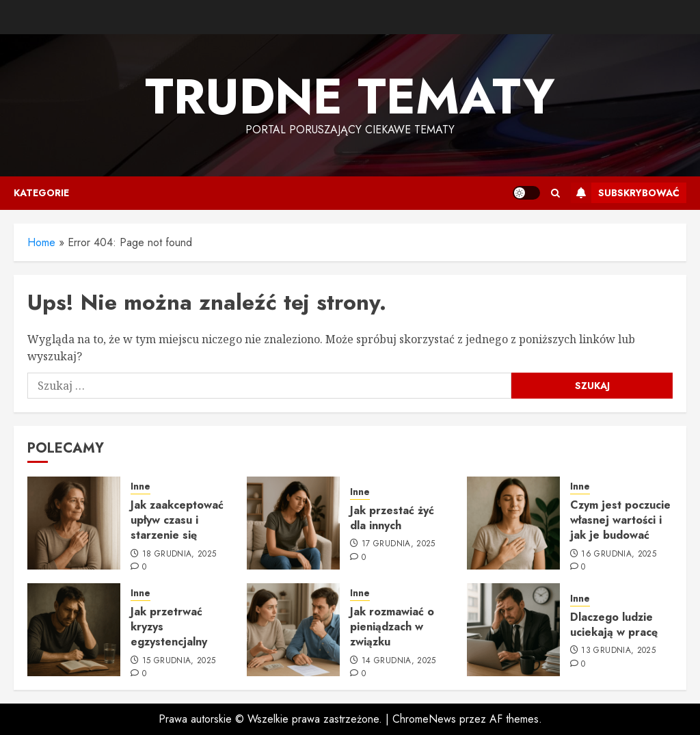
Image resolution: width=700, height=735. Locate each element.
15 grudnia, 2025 (179, 661)
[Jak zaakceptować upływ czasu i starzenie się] (74, 523)
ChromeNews (424, 719)
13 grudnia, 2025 (618, 651)
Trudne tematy (350, 96)
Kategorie (41, 193)
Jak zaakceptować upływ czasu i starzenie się (177, 520)
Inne (140, 486)
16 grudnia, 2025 (619, 554)
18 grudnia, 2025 (179, 554)
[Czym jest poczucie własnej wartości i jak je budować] (513, 523)
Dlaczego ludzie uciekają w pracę (614, 625)
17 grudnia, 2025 (399, 544)
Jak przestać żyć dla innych (392, 518)
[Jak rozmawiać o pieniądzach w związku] (293, 630)
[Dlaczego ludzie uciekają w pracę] (513, 630)
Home (41, 242)
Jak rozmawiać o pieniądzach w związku (392, 627)
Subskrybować (625, 193)
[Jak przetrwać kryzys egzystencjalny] (74, 630)
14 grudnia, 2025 (399, 661)
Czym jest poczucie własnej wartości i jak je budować (620, 520)
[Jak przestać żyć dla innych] (293, 523)
